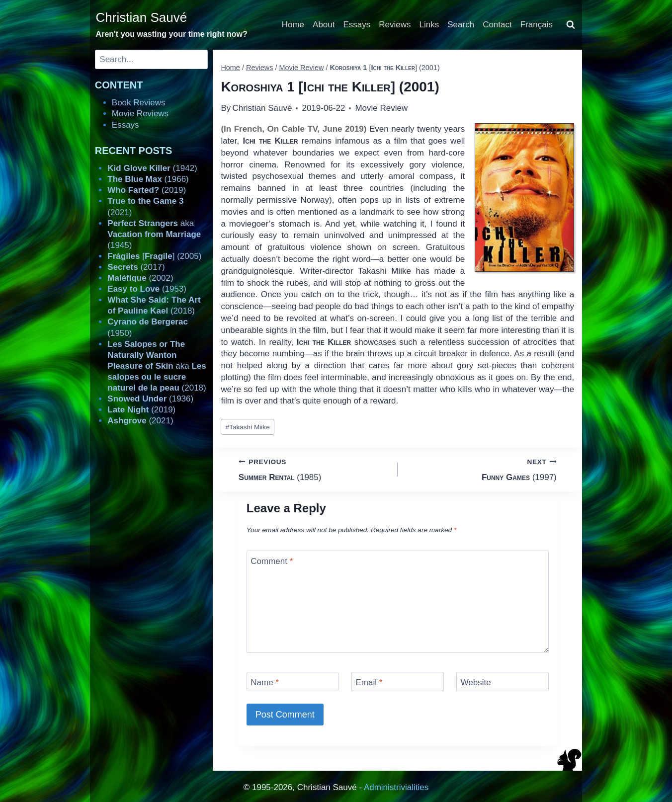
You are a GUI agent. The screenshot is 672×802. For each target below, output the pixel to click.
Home (293, 25)
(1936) (150, 399)
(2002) (140, 278)
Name (265, 682)
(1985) (314, 469)
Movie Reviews (140, 114)
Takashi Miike (248, 427)
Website (476, 682)
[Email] (398, 682)
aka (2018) (157, 366)
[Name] (293, 682)
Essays (357, 25)
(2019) (147, 190)
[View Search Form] (571, 25)
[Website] (503, 682)
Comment (272, 561)
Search (461, 25)
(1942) (152, 168)
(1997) (481, 469)
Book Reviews (139, 103)
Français (537, 25)
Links (429, 25)
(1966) (148, 179)
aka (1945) (154, 234)
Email (369, 682)
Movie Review (381, 108)
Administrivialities (396, 787)
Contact (497, 25)
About (324, 25)
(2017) (136, 267)
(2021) (140, 421)
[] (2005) (154, 256)
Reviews (395, 25)
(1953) (147, 289)
